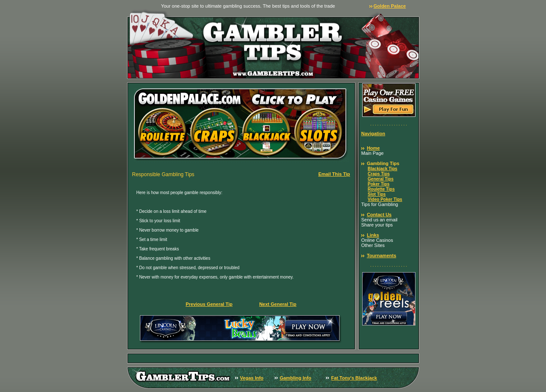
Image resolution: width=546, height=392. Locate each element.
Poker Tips (379, 184)
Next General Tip (278, 304)
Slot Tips (377, 194)
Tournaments (382, 256)
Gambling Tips (383, 163)
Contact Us (379, 215)
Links (373, 235)
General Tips (380, 179)
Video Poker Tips (385, 199)
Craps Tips (379, 174)
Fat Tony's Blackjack (354, 378)
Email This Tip (334, 174)
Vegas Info (252, 378)
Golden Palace (390, 6)
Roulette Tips (381, 189)
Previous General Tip (209, 304)
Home (373, 148)
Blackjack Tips (382, 169)
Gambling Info (296, 378)
